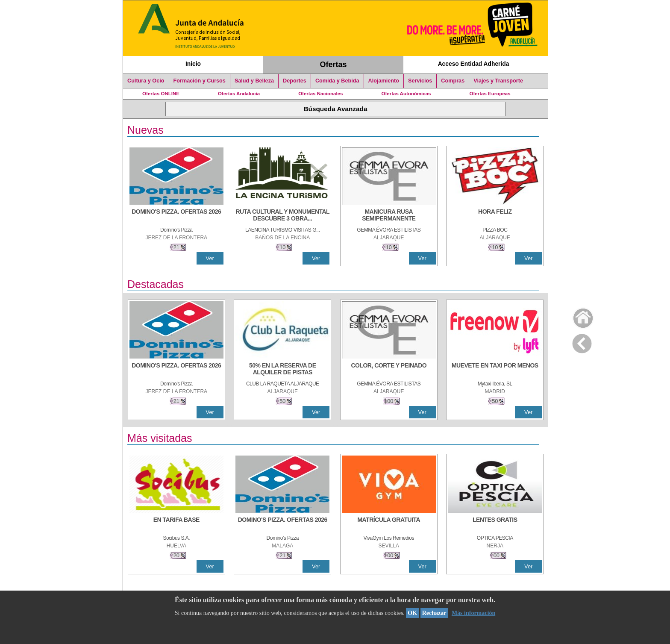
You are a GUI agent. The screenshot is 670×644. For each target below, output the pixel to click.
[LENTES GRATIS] (495, 524)
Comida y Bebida (337, 81)
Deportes (295, 81)
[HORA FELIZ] (495, 216)
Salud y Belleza (254, 81)
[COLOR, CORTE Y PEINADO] (389, 370)
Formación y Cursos (200, 81)
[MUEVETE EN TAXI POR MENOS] (495, 370)
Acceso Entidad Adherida (474, 64)
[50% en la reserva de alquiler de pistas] (282, 370)
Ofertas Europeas (490, 94)
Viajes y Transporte (498, 81)
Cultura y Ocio (146, 81)
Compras (453, 81)
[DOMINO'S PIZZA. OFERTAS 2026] (176, 216)
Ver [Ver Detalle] (210, 258)
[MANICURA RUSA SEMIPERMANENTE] (389, 216)
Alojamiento (384, 81)
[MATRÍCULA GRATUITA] (389, 524)
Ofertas (334, 65)
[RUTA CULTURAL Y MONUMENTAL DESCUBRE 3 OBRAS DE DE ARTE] (282, 216)
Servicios (420, 81)
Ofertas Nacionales (320, 94)
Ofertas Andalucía (239, 94)
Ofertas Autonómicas (406, 94)
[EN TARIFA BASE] (176, 524)
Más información (473, 613)
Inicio (193, 64)
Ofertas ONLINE (161, 94)
